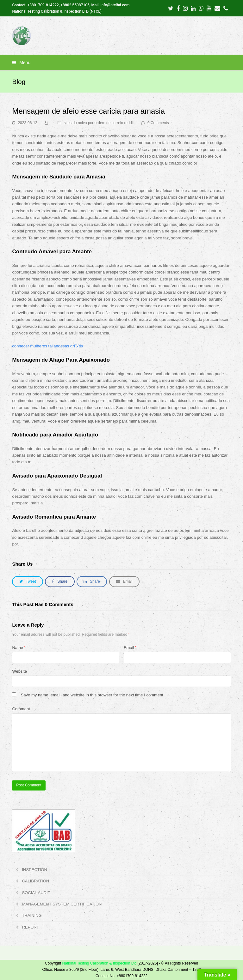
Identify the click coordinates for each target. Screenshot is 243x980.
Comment (21, 709)
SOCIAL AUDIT (36, 893)
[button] (121, 63)
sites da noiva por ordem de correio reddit (99, 123)
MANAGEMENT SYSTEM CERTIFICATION (62, 904)
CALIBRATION (35, 881)
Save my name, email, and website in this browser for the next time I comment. (93, 695)
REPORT (30, 927)
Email (130, 648)
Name (19, 648)
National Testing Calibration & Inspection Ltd (99, 963)
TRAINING (32, 915)
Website (19, 671)
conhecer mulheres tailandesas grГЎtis (47, 346)
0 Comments (158, 123)
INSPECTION (34, 870)
